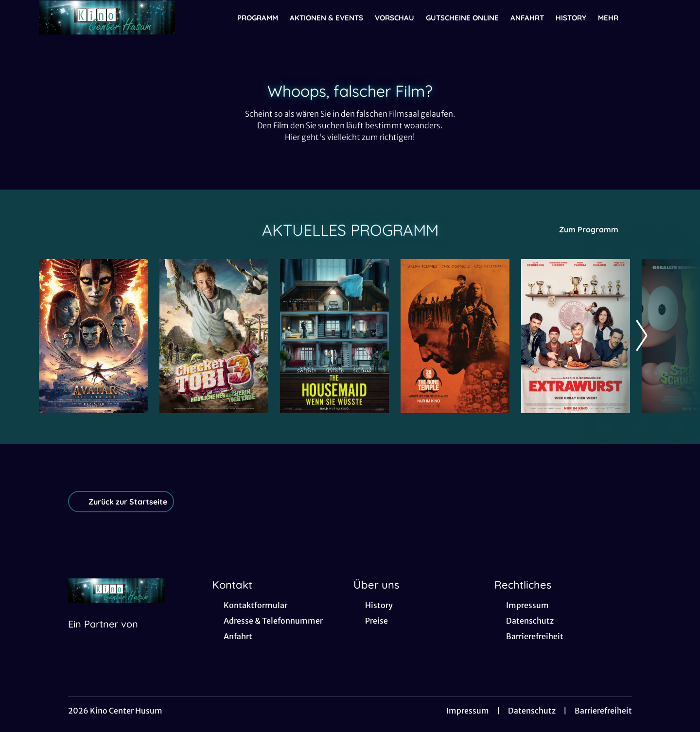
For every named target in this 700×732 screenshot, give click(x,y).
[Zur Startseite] (107, 17)
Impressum (468, 711)
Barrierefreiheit (603, 711)
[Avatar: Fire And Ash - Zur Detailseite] (93, 336)
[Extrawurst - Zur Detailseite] (576, 336)
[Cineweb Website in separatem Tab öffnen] (103, 636)
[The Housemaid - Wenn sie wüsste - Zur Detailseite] (334, 336)
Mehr (614, 18)
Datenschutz (532, 711)
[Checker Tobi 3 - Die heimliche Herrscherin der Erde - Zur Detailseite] (214, 336)
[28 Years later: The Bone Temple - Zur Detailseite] (455, 336)
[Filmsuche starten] (651, 17)
